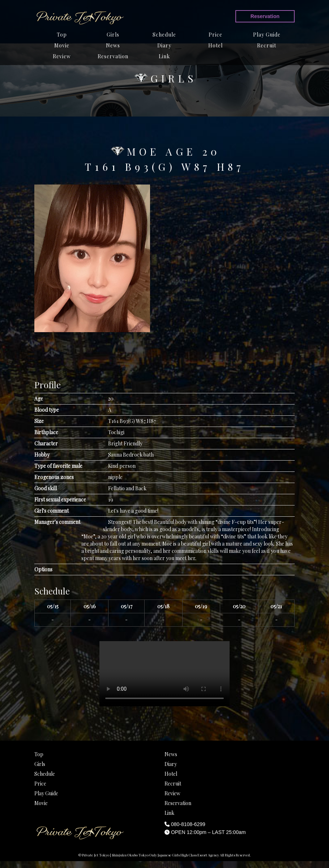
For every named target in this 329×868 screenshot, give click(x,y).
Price (215, 35)
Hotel (215, 45)
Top (62, 35)
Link (164, 56)
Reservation (265, 16)
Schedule (164, 35)
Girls (113, 35)
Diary (164, 45)
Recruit (267, 45)
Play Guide (267, 35)
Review (62, 56)
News (113, 45)
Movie (62, 45)
